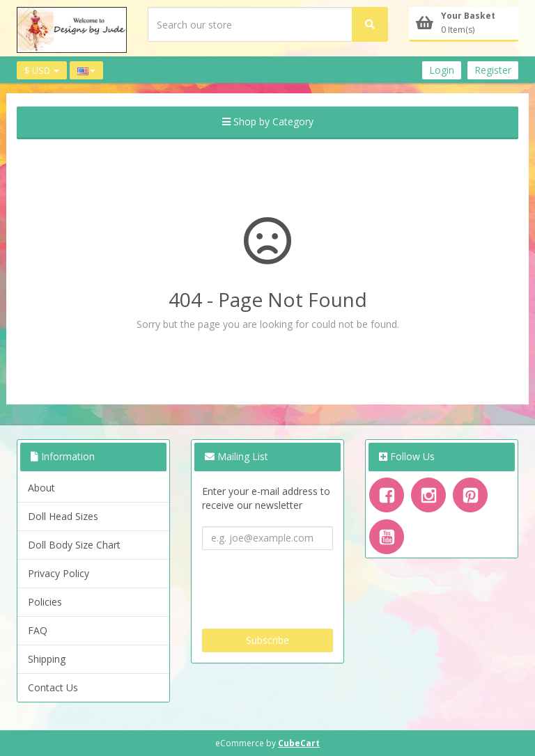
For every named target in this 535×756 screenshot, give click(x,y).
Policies (45, 602)
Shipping (47, 659)
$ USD (42, 70)
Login (442, 70)
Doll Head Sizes (63, 516)
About (41, 488)
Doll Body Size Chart (74, 545)
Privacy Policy (59, 573)
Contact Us (53, 687)
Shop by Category (268, 121)
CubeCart (299, 743)
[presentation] (308, 584)
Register (493, 70)
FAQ (38, 630)
